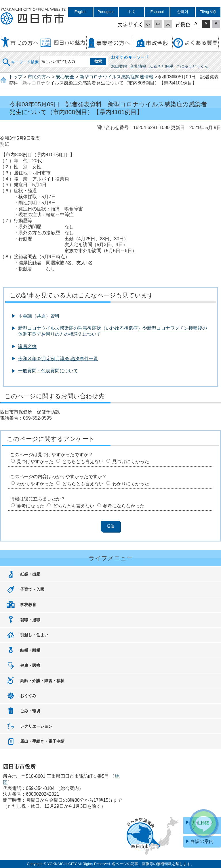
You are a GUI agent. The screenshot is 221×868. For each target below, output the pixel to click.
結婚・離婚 (30, 650)
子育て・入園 (32, 589)
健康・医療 (30, 665)
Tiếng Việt (208, 12)
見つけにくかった (131, 462)
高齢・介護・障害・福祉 (42, 681)
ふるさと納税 (161, 66)
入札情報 (138, 66)
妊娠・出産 (30, 574)
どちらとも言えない (83, 462)
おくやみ (28, 696)
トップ (16, 77)
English (81, 12)
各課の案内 (202, 841)
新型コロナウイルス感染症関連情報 (117, 77)
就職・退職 (30, 620)
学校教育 (28, 605)
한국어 (183, 12)
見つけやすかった (35, 462)
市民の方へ (39, 77)
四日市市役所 (33, 16)
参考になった (31, 506)
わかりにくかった (131, 484)
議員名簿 (27, 347)
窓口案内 (119, 66)
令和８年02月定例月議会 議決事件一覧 (58, 359)
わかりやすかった (35, 484)
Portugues (106, 12)
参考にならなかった (124, 506)
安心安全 (65, 77)
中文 (132, 12)
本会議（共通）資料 (39, 316)
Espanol (157, 12)
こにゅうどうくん (192, 66)
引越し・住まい (34, 635)
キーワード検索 (21, 58)
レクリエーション (36, 726)
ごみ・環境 (30, 711)
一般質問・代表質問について (48, 371)
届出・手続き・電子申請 (42, 741)
